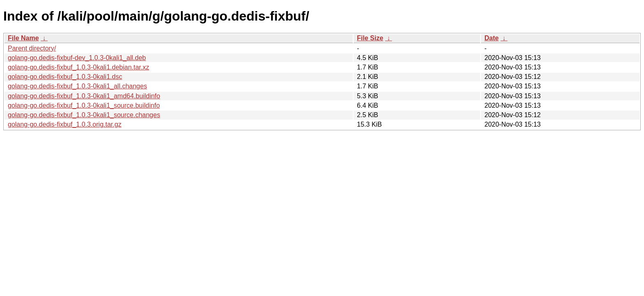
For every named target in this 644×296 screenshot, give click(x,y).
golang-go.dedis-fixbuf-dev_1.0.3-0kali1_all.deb (77, 58)
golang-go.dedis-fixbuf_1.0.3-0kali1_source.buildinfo (84, 105)
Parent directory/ (32, 48)
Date (491, 38)
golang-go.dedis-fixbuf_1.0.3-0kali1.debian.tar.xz (78, 67)
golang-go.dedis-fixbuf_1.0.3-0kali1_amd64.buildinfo (84, 96)
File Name (23, 38)
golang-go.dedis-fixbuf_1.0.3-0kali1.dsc (65, 77)
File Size (370, 38)
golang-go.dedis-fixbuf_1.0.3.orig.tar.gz (65, 124)
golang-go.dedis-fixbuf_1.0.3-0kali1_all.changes (77, 86)
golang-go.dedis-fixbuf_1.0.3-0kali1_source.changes (84, 115)
